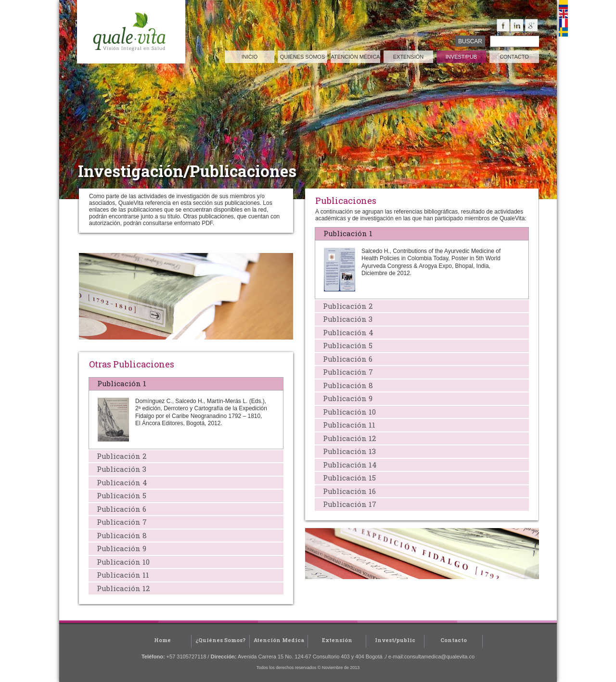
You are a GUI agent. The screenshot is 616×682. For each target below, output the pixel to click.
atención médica (356, 57)
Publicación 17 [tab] (348, 504)
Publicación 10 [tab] (347, 412)
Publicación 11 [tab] (347, 425)
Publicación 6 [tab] (346, 359)
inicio (250, 57)
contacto (514, 57)
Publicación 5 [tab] (346, 345)
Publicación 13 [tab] (347, 451)
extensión (409, 57)
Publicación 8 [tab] (346, 385)
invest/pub (461, 57)
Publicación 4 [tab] (346, 332)
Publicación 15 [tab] (347, 478)
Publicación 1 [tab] (346, 233)
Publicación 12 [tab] (347, 438)
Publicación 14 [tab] (348, 465)
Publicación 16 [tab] (347, 491)
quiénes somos (303, 57)
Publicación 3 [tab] (346, 319)
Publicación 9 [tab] (346, 398)
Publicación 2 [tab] (346, 306)
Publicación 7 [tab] (346, 372)
